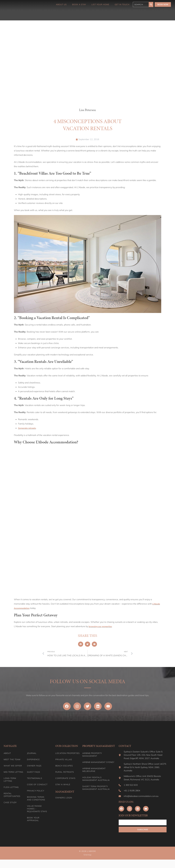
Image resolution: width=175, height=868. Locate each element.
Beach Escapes (64, 768)
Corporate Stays (65, 780)
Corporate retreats (27, 428)
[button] (81, 644)
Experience (33, 762)
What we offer (13, 768)
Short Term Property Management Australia (96, 790)
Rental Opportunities (12, 797)
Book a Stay (79, 4)
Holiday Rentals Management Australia (96, 781)
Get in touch (122, 4)
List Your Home (100, 4)
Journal (32, 755)
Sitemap (88, 863)
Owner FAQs (34, 768)
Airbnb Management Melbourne (94, 772)
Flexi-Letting (11, 789)
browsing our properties (101, 626)
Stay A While (63, 787)
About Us (61, 4)
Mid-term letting (13, 774)
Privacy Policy (36, 793)
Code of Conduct (37, 787)
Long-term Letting (10, 782)
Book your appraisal (33, 821)
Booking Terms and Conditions (36, 800)
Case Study (10, 804)
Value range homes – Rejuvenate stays (37, 811)
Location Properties (68, 755)
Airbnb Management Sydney (98, 764)
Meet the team (12, 762)
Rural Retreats (65, 774)
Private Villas (64, 762)
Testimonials (35, 780)
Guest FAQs (34, 774)
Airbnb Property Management (92, 757)
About (7, 755)
